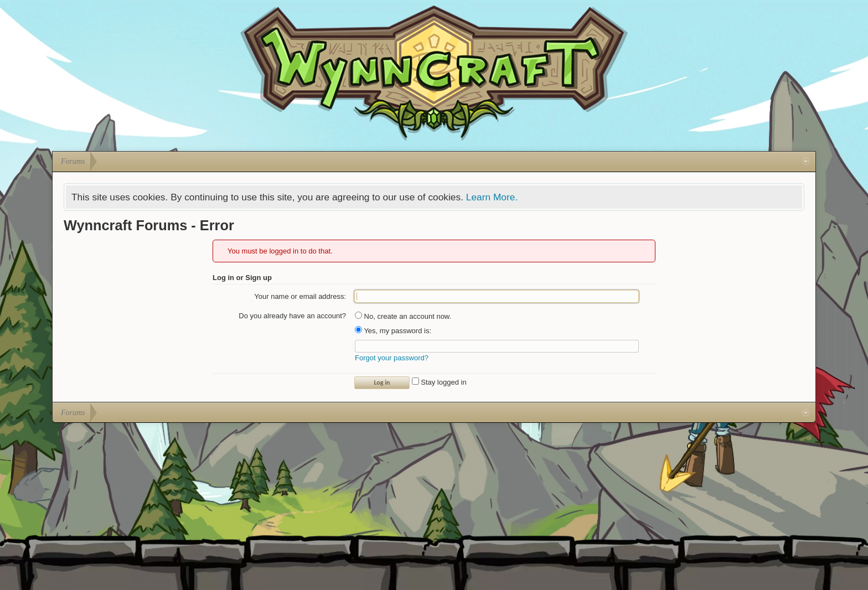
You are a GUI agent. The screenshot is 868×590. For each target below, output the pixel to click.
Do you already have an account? (292, 316)
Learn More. (492, 197)
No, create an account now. (403, 316)
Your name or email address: (300, 296)
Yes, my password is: (393, 331)
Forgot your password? (392, 358)
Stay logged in (439, 382)
